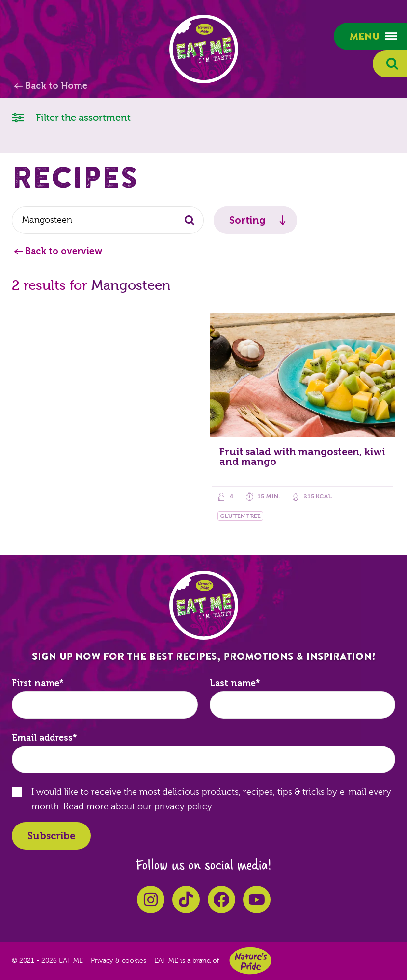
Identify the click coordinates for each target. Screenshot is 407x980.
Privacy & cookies (119, 961)
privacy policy (183, 807)
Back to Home (56, 86)
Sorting (247, 220)
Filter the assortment (71, 117)
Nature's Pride (250, 961)
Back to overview (64, 251)
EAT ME (204, 49)
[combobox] (108, 220)
